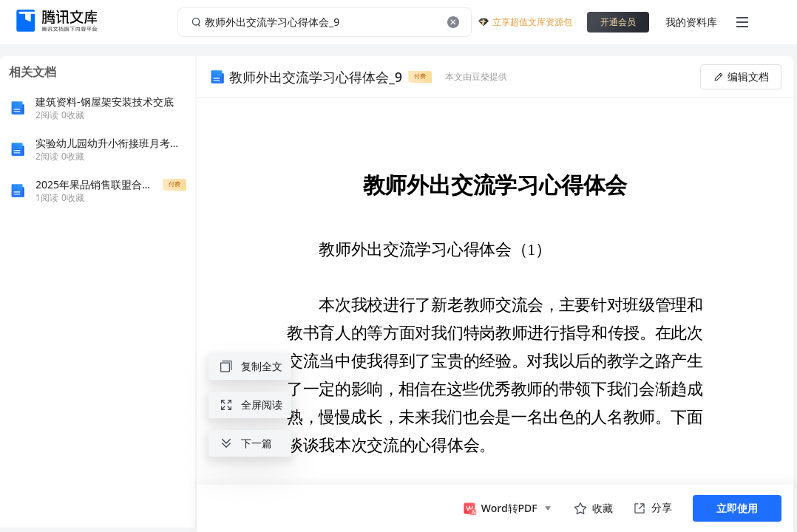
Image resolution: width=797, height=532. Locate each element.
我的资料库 (691, 22)
